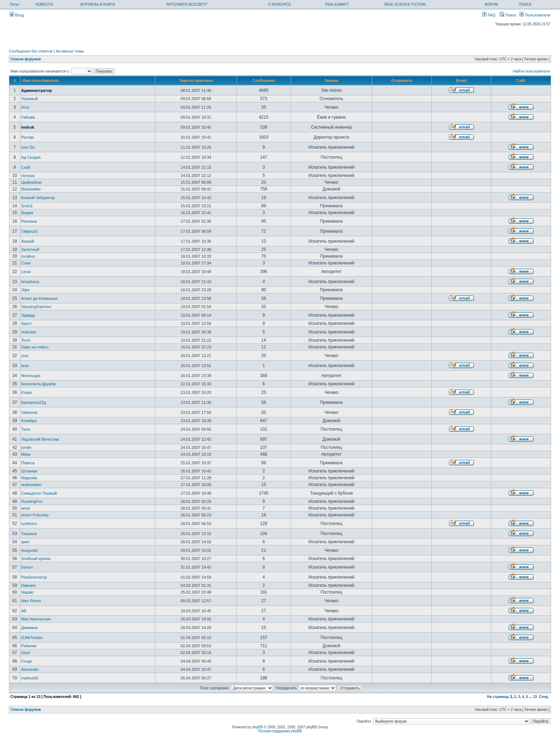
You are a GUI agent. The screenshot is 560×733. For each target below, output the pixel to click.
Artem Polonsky (35, 515)
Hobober (29, 332)
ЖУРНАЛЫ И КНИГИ (97, 4)
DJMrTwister (32, 638)
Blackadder (31, 189)
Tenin (26, 340)
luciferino (29, 524)
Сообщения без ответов (31, 51)
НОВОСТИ (44, 4)
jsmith (26, 447)
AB (24, 611)
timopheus (30, 282)
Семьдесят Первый (39, 493)
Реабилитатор (34, 577)
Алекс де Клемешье (39, 298)
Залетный (30, 249)
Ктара (26, 392)
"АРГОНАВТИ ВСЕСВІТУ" (186, 4)
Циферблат (32, 182)
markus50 (30, 678)
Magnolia (29, 478)
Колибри (29, 421)
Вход (17, 15)
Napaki (27, 592)
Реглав (27, 137)
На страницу (498, 697)
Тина (26, 429)
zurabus (28, 256)
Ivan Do (28, 147)
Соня (26, 263)
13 (535, 697)
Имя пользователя (40, 80)
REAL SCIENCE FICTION (405, 4)
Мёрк (26, 454)
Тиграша (29, 534)
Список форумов (26, 59)
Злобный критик (36, 559)
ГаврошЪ (29, 231)
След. (544, 697)
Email (461, 80)
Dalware (28, 585)
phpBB (257, 727)
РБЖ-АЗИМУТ (337, 4)
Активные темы (70, 51)
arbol (25, 508)
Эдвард (28, 315)
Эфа (25, 290)
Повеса (28, 463)
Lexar (26, 272)
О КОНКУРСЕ (280, 4)
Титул (14, 4)
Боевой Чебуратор (38, 198)
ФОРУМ (492, 4)
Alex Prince (31, 601)
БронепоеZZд (34, 402)
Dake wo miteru (35, 347)
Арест (26, 323)
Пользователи (535, 15)
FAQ (489, 15)
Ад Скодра (31, 157)
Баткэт (27, 567)
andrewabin (31, 485)
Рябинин (29, 646)
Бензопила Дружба (38, 384)
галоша (28, 175)
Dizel (25, 653)
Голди (26, 661)
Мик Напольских (36, 619)
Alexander (30, 669)
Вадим (27, 213)
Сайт (521, 80)
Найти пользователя (531, 71)
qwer (25, 542)
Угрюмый (29, 99)
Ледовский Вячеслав (40, 439)
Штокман (29, 471)
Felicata (28, 117)
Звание (331, 80)
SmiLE (27, 206)
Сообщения (264, 80)
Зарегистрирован (196, 80)
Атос (25, 107)
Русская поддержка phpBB (280, 731)
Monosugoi (31, 376)
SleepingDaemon (36, 307)
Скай (26, 167)
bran (25, 366)
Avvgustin (30, 550)
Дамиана (29, 628)
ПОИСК (525, 4)
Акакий (27, 241)
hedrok (28, 127)
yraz (25, 356)
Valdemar (29, 412)
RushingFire (32, 501)
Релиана (29, 221)
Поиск (508, 15)
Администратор (36, 90)
